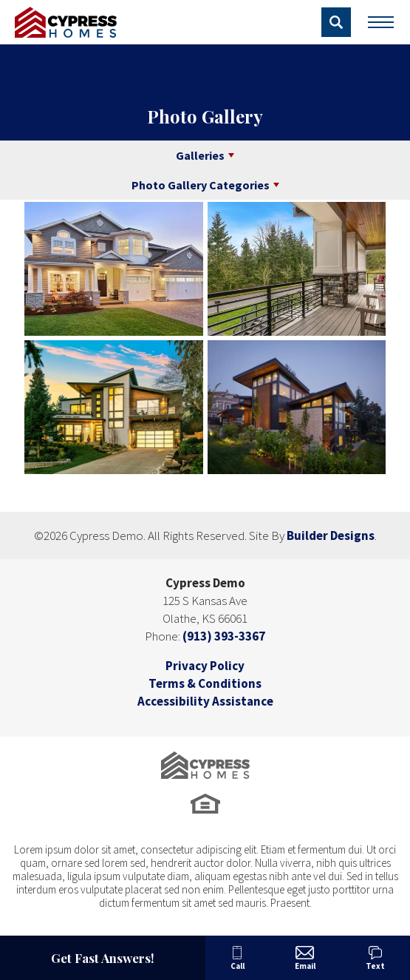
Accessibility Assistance (205, 701)
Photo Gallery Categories (201, 185)
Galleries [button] (200, 155)
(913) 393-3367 (224, 636)
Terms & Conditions (205, 683)
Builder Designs (331, 535)
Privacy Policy (205, 666)
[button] (336, 22)
